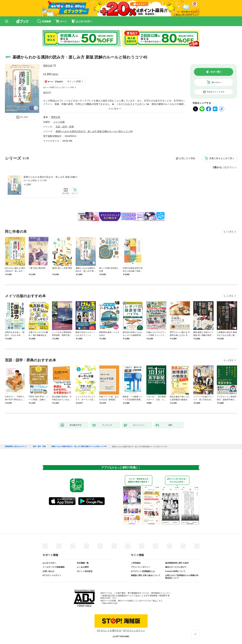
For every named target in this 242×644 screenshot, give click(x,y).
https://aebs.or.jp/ (110, 603)
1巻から (217, 167)
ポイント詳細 (74, 81)
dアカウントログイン (52, 575)
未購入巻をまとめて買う (222, 158)
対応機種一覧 (83, 563)
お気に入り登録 (187, 158)
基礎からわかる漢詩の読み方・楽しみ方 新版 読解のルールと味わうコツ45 (50, 179)
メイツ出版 (59, 122)
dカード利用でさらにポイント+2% (58, 87)
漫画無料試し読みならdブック (16, 446)
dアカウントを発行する (109, 630)
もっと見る (228, 232)
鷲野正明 (48, 66)
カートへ (216, 82)
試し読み (24, 117)
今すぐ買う (216, 72)
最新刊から (231, 167)
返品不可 (47, 92)
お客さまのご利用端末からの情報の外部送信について (182, 577)
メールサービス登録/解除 (54, 567)
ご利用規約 (136, 563)
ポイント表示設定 (85, 571)
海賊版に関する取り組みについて (146, 575)
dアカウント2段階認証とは (143, 571)
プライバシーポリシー (141, 567)
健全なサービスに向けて (176, 567)
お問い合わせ (48, 571)
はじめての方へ (49, 563)
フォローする (55, 66)
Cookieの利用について (175, 571)
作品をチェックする (216, 92)
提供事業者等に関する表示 (177, 563)
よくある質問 (83, 567)
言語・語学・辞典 (65, 127)
